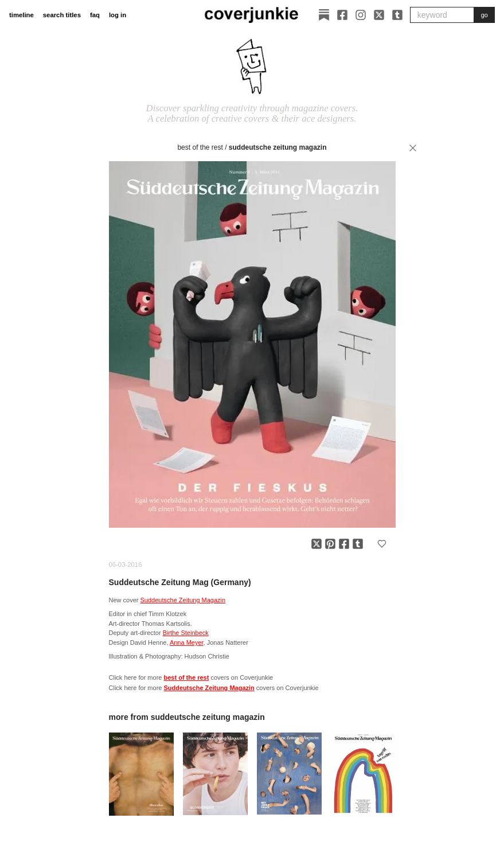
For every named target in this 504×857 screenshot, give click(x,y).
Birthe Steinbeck (186, 633)
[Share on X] (317, 544)
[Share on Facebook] (344, 544)
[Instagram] (361, 15)
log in (118, 15)
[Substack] (324, 15)
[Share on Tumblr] (358, 544)
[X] (379, 15)
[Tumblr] (397, 15)
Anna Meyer (187, 642)
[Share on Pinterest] (330, 544)
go (485, 15)
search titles (62, 15)
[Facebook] (342, 15)
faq (95, 15)
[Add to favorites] (382, 544)
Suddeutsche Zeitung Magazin (278, 147)
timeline (22, 15)
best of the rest (200, 147)
